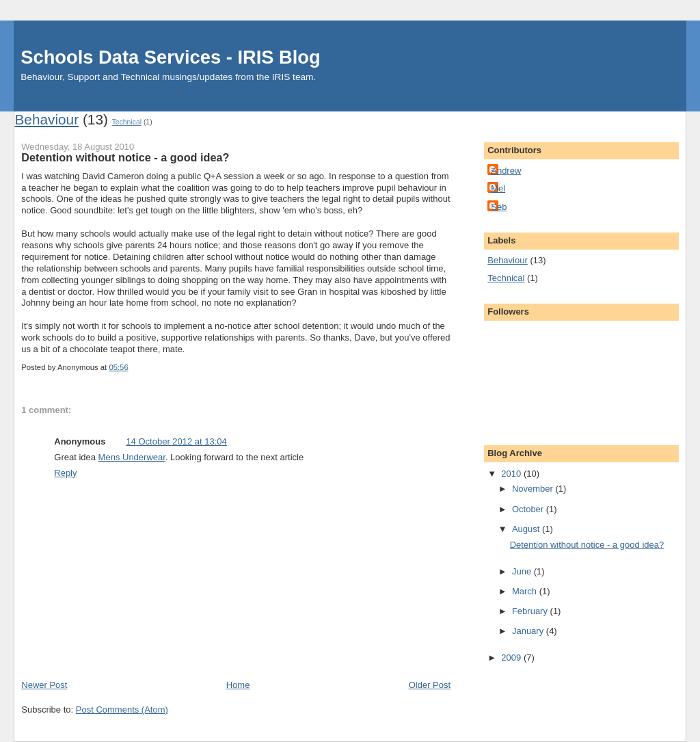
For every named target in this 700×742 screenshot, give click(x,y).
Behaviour (46, 119)
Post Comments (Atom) (122, 710)
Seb (499, 207)
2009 (512, 658)
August (527, 529)
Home (238, 685)
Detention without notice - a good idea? (587, 545)
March (526, 591)
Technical (127, 122)
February (531, 611)
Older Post (430, 685)
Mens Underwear (132, 457)
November (534, 489)
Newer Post (44, 685)
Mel (498, 188)
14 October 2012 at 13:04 (176, 441)
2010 (512, 474)
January (529, 631)
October (529, 509)
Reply (65, 473)
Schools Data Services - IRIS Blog (170, 57)
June (523, 571)
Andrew (506, 171)
